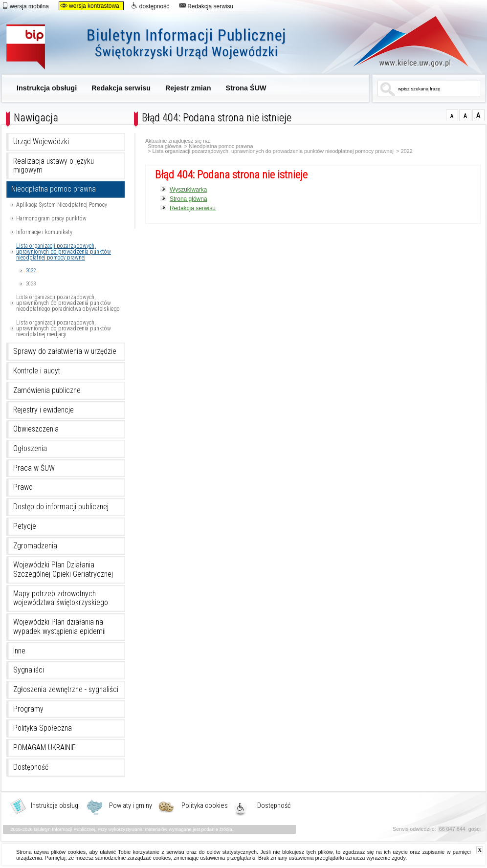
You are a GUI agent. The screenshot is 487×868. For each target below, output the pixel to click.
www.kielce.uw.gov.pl (404, 42)
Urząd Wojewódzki (41, 142)
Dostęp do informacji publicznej (61, 507)
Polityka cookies (205, 806)
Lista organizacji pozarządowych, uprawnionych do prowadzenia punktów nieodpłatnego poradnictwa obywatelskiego (68, 303)
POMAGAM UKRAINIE (44, 748)
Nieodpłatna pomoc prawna (54, 189)
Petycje (25, 526)
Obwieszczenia (36, 429)
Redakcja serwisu (206, 6)
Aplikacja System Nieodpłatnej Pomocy (62, 205)
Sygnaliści (29, 670)
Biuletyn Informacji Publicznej (157, 48)
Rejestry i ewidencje (44, 410)
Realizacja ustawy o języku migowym (54, 166)
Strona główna (165, 146)
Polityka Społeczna (43, 728)
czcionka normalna (452, 115)
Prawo (23, 487)
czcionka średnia (465, 115)
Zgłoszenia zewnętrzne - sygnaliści (66, 690)
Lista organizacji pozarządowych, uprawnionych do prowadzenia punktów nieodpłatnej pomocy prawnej (64, 252)
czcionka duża (478, 115)
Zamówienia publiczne (47, 391)
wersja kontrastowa (90, 6)
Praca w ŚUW (34, 468)
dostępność (150, 6)
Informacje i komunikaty (44, 232)
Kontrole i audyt (37, 371)
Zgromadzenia (35, 546)
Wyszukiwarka (188, 190)
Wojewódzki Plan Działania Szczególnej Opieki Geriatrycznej (63, 570)
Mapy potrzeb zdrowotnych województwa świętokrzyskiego (61, 598)
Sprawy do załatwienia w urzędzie (65, 351)
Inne (19, 651)
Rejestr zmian (188, 88)
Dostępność (31, 767)
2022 (31, 271)
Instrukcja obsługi (47, 88)
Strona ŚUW (246, 88)
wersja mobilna (25, 6)
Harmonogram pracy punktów (51, 218)
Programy (28, 709)
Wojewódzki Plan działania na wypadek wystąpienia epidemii (59, 627)
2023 (31, 284)
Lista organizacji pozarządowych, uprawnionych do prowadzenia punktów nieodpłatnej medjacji (64, 328)
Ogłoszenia (30, 449)
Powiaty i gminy (131, 806)
